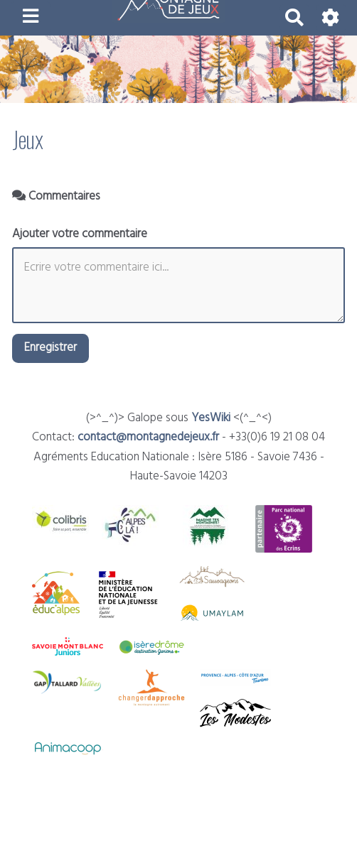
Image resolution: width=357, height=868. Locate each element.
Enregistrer (50, 348)
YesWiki (211, 418)
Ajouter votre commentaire (80, 234)
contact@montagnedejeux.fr (148, 437)
